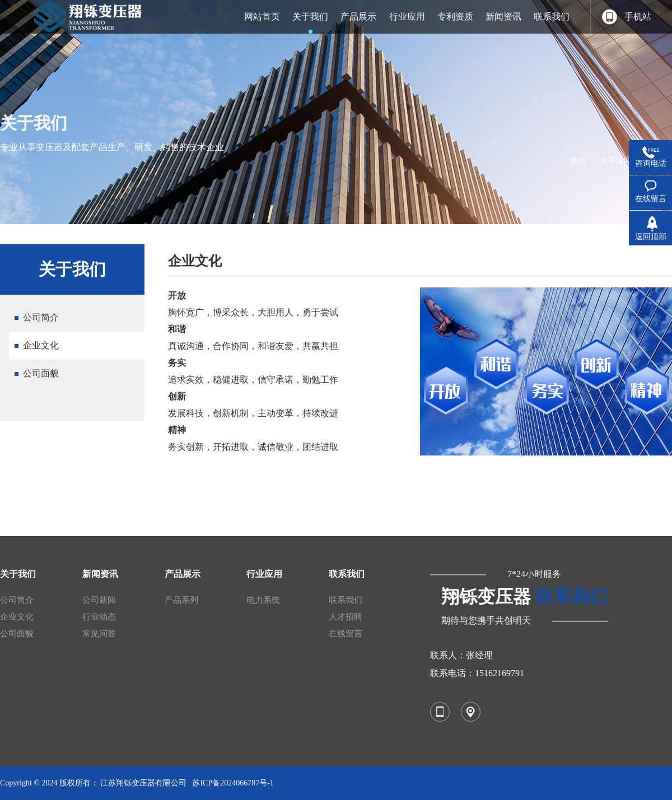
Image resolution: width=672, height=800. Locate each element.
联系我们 (346, 600)
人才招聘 (346, 617)
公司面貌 (41, 373)
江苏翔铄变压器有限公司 (143, 783)
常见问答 (99, 634)
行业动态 (99, 617)
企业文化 (41, 345)
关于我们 (615, 161)
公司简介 (41, 317)
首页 (578, 161)
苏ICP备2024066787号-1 (233, 783)
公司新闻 (99, 600)
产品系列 (181, 600)
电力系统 (263, 600)
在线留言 (346, 634)
